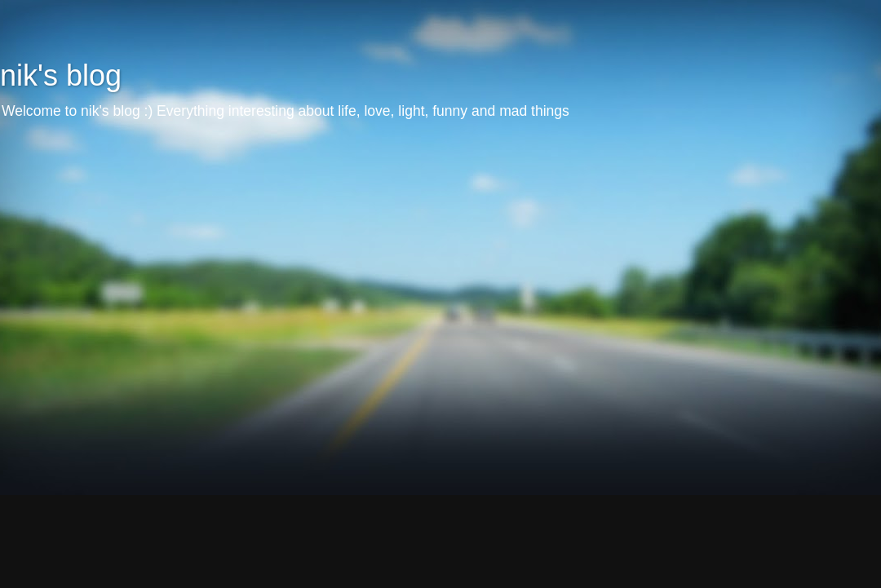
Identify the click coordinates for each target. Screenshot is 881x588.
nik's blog (61, 75)
